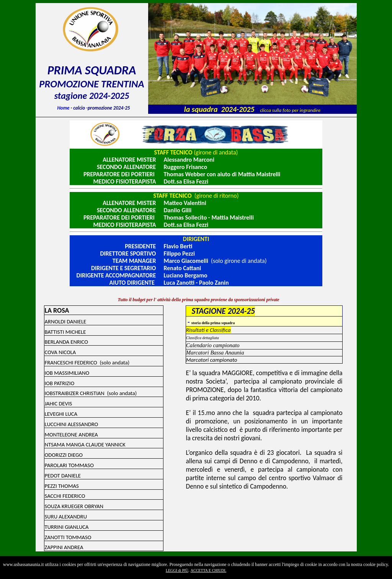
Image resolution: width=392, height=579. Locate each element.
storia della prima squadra (213, 323)
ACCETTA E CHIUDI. (208, 570)
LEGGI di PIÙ (177, 570)
